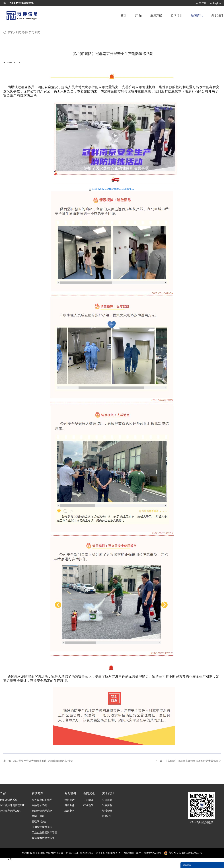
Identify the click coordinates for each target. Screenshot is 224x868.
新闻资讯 (21, 32)
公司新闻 (34, 32)
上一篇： (38, 761)
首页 (124, 15)
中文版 (203, 3)
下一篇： (188, 761)
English (217, 3)
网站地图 (128, 853)
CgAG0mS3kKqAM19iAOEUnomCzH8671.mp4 (114, 189)
